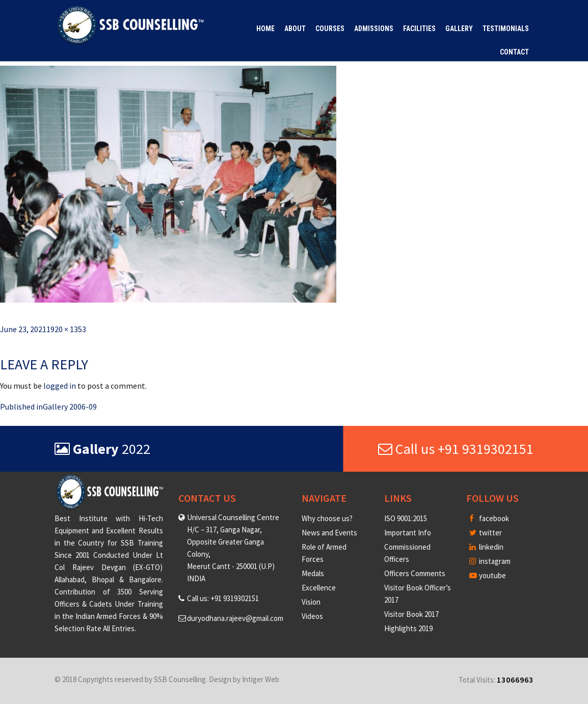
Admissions (374, 29)
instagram (490, 561)
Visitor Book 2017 (411, 614)
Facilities (419, 29)
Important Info (408, 533)
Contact (514, 52)
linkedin (486, 547)
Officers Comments (415, 573)
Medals (313, 573)
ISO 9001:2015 (406, 518)
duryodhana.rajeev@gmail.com (235, 618)
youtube (488, 575)
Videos (312, 616)
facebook (489, 518)
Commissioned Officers (407, 553)
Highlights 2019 (408, 628)
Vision (311, 602)
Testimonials (506, 29)
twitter (486, 533)
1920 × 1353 (66, 329)
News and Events (329, 533)
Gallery (459, 29)
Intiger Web (261, 679)
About (295, 29)
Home (265, 29)
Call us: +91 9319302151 (223, 598)
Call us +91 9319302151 (456, 449)
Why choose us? (327, 518)
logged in (60, 386)
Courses (330, 29)
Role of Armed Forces (324, 553)
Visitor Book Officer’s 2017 (418, 594)
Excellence (319, 588)
